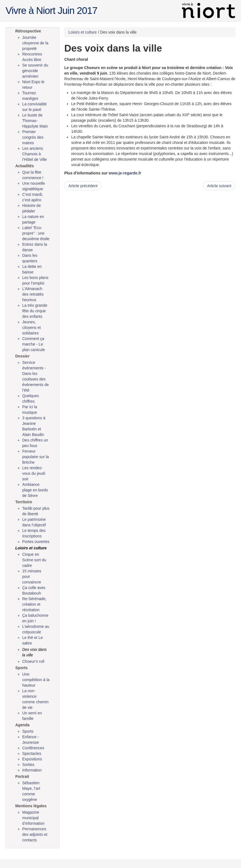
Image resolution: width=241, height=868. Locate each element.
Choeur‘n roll (33, 661)
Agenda (22, 725)
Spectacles (32, 753)
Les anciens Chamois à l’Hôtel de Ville (34, 154)
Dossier (22, 356)
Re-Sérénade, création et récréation (34, 604)
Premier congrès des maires (33, 137)
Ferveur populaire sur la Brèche (36, 457)
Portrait (22, 776)
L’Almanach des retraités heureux (33, 294)
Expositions (32, 759)
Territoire (24, 502)
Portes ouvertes (36, 542)
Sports (21, 668)
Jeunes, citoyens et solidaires (32, 328)
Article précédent (83, 186)
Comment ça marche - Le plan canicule (34, 344)
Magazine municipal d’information (33, 818)
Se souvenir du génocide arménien (35, 71)
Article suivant (219, 186)
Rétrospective (28, 31)
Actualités (25, 166)
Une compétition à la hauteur (36, 680)
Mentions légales (31, 806)
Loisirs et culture (31, 548)
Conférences (33, 748)
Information (32, 770)
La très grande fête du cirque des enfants (35, 311)
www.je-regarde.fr (125, 173)
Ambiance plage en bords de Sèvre (35, 490)
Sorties (28, 765)
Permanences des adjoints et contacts (35, 834)
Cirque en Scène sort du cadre (34, 560)
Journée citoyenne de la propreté (35, 43)
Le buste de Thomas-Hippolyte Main (35, 121)
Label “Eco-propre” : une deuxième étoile (36, 233)
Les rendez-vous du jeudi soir (34, 473)
